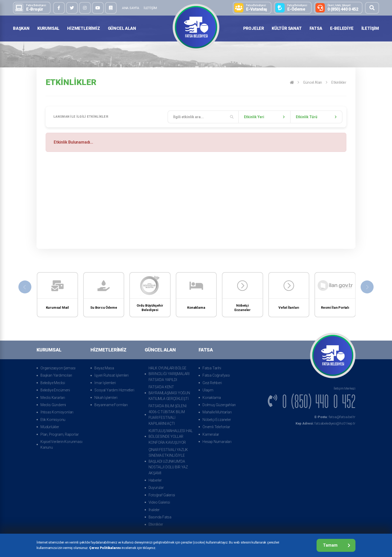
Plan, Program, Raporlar (59, 434)
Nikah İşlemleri (106, 398)
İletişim (150, 8)
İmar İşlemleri (105, 383)
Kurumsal (48, 28)
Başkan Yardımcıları (56, 375)
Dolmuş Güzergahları (219, 405)
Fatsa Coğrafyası (216, 375)
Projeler (254, 28)
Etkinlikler (339, 82)
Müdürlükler (50, 427)
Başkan (21, 28)
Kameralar (211, 434)
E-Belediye (342, 28)
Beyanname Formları (111, 405)
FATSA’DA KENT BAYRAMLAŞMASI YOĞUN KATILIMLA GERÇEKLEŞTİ (169, 393)
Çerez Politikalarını (105, 548)
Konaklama (212, 398)
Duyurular (156, 488)
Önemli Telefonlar (216, 427)
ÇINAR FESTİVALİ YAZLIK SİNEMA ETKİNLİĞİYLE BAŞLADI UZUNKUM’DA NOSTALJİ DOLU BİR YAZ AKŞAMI (168, 461)
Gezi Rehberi (212, 383)
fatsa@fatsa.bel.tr (335, 417)
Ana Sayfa (131, 8)
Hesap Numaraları (217, 442)
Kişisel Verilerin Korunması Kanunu (61, 445)
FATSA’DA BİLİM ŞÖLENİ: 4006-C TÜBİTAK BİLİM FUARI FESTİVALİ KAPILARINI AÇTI (168, 415)
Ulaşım (208, 390)
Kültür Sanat (287, 28)
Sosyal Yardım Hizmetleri (114, 390)
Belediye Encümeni (55, 390)
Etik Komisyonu (53, 420)
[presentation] (25, 287)
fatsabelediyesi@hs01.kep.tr (325, 423)
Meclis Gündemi (53, 405)
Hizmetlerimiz (83, 28)
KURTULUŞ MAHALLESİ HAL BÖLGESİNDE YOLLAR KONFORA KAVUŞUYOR (171, 437)
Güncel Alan (122, 28)
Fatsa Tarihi (212, 368)
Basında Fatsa (160, 517)
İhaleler (154, 510)
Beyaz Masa (104, 368)
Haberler (155, 480)
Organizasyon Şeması (58, 368)
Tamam (337, 545)
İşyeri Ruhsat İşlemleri (111, 375)
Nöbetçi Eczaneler (217, 420)
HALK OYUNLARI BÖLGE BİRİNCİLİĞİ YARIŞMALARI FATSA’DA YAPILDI (169, 374)
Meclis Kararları (53, 398)
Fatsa (316, 28)
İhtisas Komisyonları (57, 412)
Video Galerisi (159, 502)
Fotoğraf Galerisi (162, 495)
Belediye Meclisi (53, 383)
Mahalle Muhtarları (217, 412)
